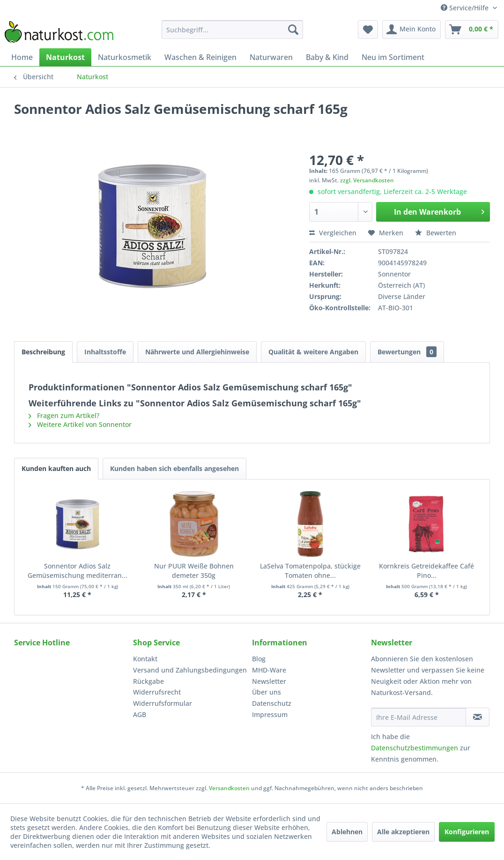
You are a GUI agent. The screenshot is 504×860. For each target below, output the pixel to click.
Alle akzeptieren (403, 832)
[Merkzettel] (368, 30)
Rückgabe (148, 681)
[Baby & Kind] (327, 57)
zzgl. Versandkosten (367, 180)
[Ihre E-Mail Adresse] (419, 717)
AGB (140, 714)
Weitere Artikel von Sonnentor (80, 424)
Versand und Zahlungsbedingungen (190, 670)
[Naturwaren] (271, 57)
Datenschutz (272, 703)
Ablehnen (347, 832)
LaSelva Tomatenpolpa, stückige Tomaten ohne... (310, 571)
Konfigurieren (467, 832)
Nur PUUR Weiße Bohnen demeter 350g (194, 571)
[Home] (22, 57)
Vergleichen (333, 233)
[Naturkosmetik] (125, 57)
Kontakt (145, 659)
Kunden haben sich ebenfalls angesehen (174, 468)
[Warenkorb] (472, 30)
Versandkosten (229, 788)
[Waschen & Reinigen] (200, 57)
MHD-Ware (269, 670)
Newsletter (269, 681)
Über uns (267, 692)
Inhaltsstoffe (105, 352)
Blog (259, 659)
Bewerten (436, 233)
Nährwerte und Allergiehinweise (197, 352)
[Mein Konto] (411, 30)
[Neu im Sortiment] (393, 57)
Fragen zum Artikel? (64, 415)
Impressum (270, 714)
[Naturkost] (65, 57)
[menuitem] (232, 30)
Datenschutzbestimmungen (415, 748)
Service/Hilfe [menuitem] (466, 8)
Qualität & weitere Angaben (313, 352)
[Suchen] (293, 30)
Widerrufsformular (163, 703)
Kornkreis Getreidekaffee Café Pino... (426, 571)
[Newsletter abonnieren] (478, 717)
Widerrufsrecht (157, 692)
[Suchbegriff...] (232, 30)
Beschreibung (43, 352)
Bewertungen (407, 352)
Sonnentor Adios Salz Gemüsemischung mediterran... (78, 571)
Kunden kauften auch (56, 468)
